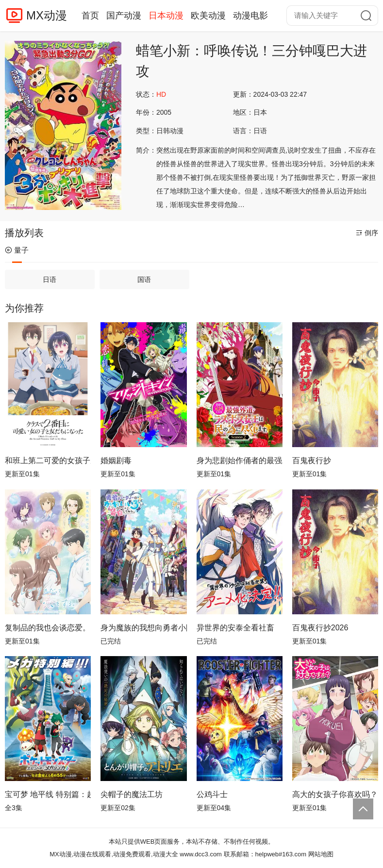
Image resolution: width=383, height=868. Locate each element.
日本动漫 (166, 16)
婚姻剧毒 (116, 460)
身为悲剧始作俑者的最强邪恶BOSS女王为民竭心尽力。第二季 (240, 460)
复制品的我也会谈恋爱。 (48, 628)
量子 (17, 250)
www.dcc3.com (201, 854)
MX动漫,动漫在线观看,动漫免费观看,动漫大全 (114, 854)
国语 (144, 279)
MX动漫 (47, 15)
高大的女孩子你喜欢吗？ (335, 794)
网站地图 (321, 854)
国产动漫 (124, 16)
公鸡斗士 (212, 794)
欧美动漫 (208, 16)
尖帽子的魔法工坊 (132, 794)
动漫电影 (250, 16)
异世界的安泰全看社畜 (235, 628)
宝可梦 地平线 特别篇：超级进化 (48, 794)
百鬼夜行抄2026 (320, 628)
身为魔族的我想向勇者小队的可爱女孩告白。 (143, 628)
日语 (50, 279)
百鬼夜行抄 (312, 460)
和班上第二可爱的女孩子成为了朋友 (48, 460)
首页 (90, 16)
